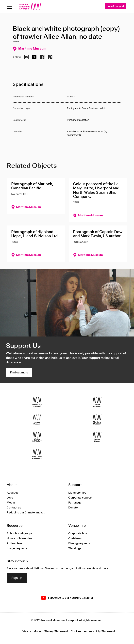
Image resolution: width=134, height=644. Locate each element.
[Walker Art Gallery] (37, 437)
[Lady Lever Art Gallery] (37, 454)
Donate (73, 508)
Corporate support (80, 498)
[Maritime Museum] (97, 419)
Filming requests (79, 543)
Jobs (10, 498)
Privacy (26, 631)
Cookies (76, 631)
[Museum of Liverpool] (37, 402)
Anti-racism (14, 543)
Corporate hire (78, 533)
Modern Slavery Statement (51, 631)
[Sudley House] (97, 437)
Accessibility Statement (100, 631)
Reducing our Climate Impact (26, 513)
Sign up (17, 578)
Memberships (77, 493)
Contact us (14, 508)
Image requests (17, 548)
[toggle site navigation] (9, 7)
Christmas (75, 538)
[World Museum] (97, 402)
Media (11, 503)
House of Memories (19, 538)
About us (13, 493)
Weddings (75, 548)
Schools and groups (20, 533)
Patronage (75, 503)
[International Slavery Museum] (37, 419)
